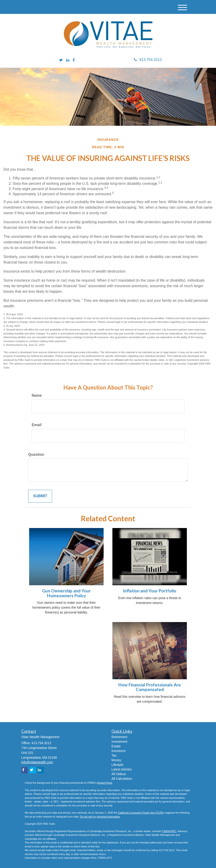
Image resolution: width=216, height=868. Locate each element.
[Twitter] (61, 60)
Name (37, 395)
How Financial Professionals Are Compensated (150, 687)
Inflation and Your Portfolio (150, 591)
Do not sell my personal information (100, 817)
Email (37, 425)
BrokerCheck (105, 783)
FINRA (166, 831)
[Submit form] (40, 496)
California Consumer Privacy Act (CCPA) (141, 813)
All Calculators (122, 779)
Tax (114, 755)
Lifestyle (117, 765)
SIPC (173, 831)
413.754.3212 (148, 60)
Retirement (119, 737)
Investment (119, 742)
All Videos (119, 774)
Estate (116, 746)
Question (36, 454)
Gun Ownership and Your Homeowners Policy (66, 593)
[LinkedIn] (68, 60)
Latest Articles (122, 769)
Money (116, 760)
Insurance (119, 751)
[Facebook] (74, 60)
